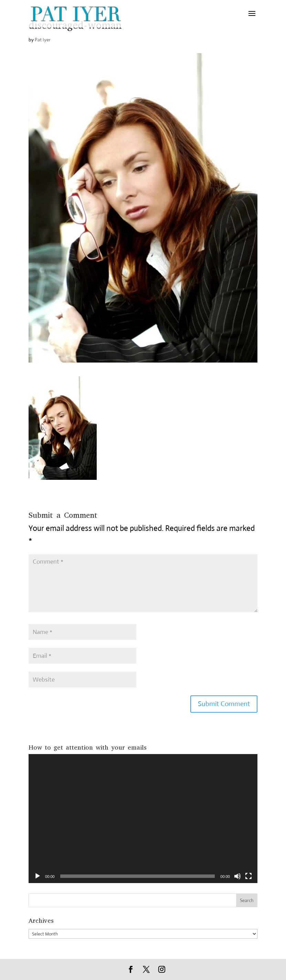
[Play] (38, 876)
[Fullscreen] (248, 876)
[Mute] (237, 876)
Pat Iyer (43, 40)
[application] (143, 819)
